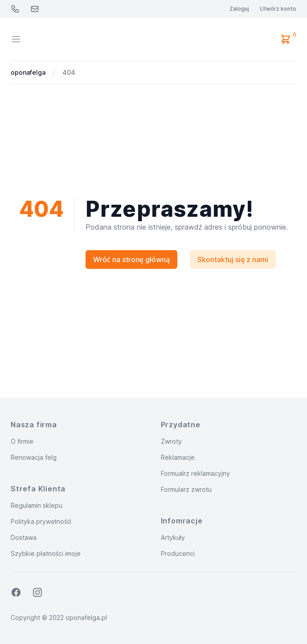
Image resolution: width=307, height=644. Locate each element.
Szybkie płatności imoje (46, 553)
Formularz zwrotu (186, 489)
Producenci (178, 553)
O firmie (22, 441)
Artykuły (173, 537)
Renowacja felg (34, 457)
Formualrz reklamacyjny (195, 473)
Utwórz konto (278, 9)
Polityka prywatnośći (41, 521)
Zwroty (171, 441)
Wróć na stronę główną (132, 259)
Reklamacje (178, 457)
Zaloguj (239, 9)
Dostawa (24, 537)
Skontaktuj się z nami (233, 259)
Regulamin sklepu (37, 505)
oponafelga (28, 72)
